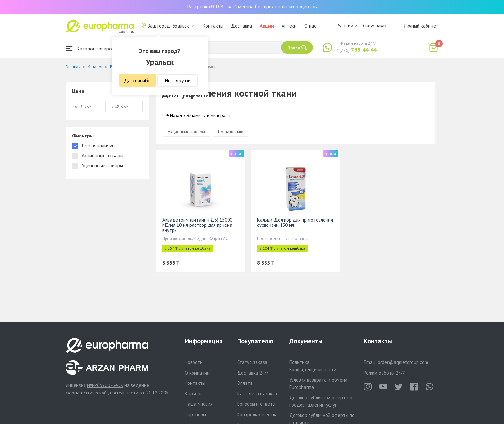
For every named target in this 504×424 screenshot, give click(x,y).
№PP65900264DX (105, 385)
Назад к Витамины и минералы (200, 115)
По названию (231, 132)
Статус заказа (376, 26)
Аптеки (289, 26)
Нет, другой (178, 80)
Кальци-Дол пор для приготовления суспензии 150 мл (295, 222)
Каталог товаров (90, 48)
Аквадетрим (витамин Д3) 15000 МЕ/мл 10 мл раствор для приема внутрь (197, 225)
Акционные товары (186, 132)
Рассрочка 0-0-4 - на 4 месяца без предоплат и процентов (252, 6)
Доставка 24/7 (253, 373)
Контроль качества (257, 415)
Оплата (245, 383)
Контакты (213, 26)
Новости (194, 362)
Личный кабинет (421, 26)
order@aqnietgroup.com (403, 362)
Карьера (194, 394)
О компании (197, 373)
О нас (310, 26)
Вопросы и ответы (256, 404)
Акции (267, 26)
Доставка (242, 26)
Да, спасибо (137, 80)
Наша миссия (199, 404)
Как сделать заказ (257, 394)
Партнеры (195, 415)
